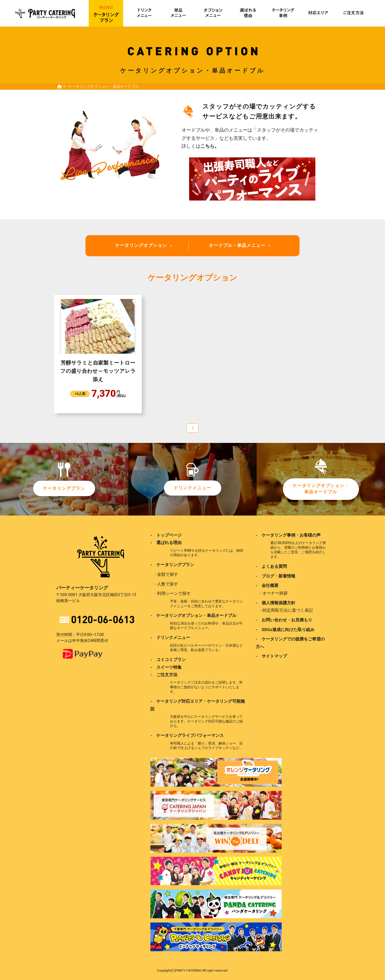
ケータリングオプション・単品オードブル (321, 489)
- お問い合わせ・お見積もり (284, 620)
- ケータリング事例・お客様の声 (288, 535)
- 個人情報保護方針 (275, 603)
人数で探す (168, 584)
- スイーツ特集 (166, 667)
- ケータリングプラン (172, 565)
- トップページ (166, 535)
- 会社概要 (267, 585)
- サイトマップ (271, 656)
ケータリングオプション (141, 245)
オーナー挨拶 (275, 593)
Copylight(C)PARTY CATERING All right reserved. (192, 970)
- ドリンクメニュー (170, 637)
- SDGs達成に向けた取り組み (285, 629)
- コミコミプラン (168, 659)
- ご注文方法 (164, 674)
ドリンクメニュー (192, 488)
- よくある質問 (271, 566)
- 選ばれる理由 (166, 543)
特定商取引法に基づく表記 (288, 610)
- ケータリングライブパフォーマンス (187, 735)
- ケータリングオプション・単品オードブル (193, 615)
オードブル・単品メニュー (237, 245)
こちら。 (210, 146)
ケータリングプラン (64, 488)
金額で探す (168, 574)
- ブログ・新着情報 (275, 576)
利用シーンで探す (174, 593)
